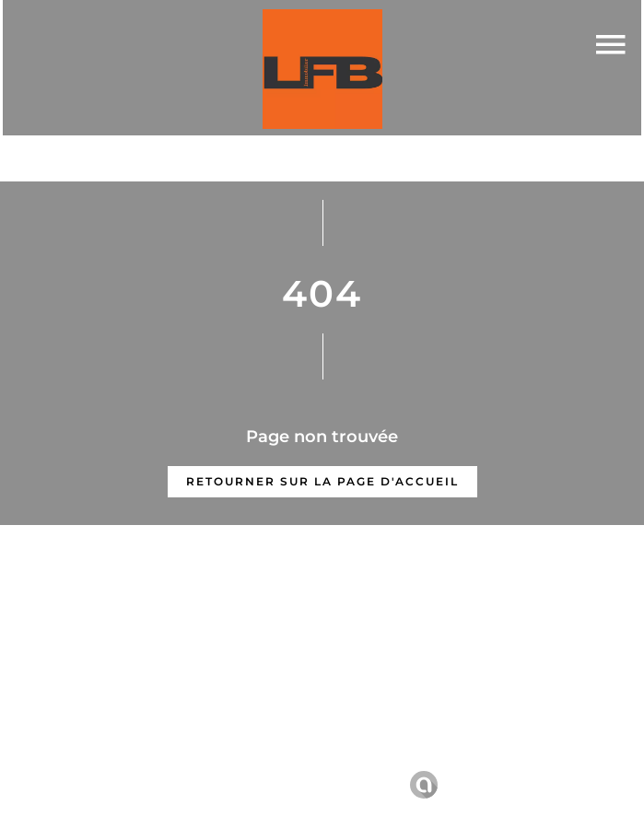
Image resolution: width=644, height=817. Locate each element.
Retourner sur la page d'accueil (322, 481)
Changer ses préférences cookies (280, 784)
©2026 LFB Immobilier (173, 759)
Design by (450, 785)
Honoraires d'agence (478, 759)
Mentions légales (329, 759)
